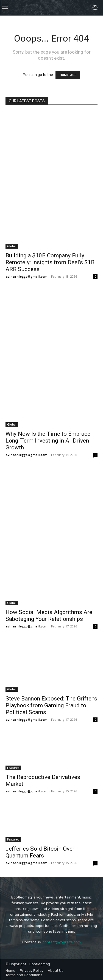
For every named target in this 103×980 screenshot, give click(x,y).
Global (12, 246)
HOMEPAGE (68, 75)
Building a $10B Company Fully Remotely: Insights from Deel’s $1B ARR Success (50, 262)
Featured (13, 768)
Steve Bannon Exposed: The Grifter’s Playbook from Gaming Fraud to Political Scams (51, 705)
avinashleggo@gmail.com (26, 276)
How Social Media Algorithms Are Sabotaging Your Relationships (49, 616)
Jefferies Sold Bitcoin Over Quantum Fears (40, 852)
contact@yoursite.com (62, 942)
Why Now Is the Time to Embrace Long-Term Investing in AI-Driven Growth (48, 441)
